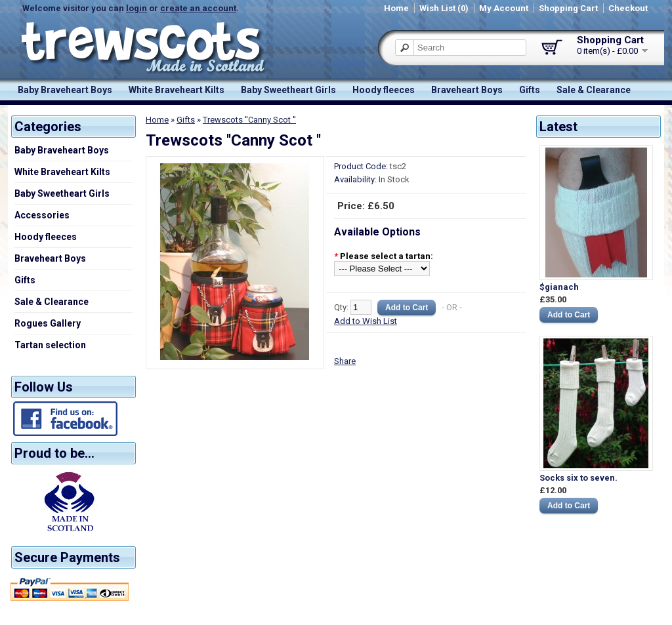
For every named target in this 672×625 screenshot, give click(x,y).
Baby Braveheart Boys (65, 90)
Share (345, 361)
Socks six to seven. (578, 478)
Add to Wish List (366, 321)
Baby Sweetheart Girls (288, 90)
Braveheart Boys (467, 90)
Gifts (530, 90)
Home (396, 8)
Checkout (628, 8)
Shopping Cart (568, 8)
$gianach (559, 287)
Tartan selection (50, 345)
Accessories (42, 215)
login (136, 8)
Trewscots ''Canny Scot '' (249, 120)
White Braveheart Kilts (177, 90)
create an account (198, 8)
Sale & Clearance (594, 90)
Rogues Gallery (48, 323)
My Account (504, 8)
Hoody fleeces (384, 90)
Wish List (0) (444, 8)
